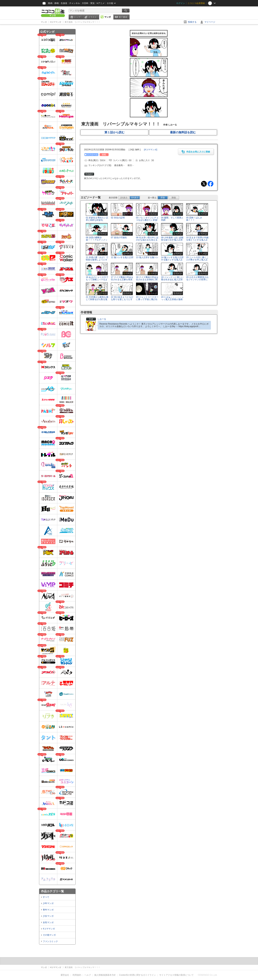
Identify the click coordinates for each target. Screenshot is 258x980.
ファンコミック (50, 941)
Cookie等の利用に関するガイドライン (138, 975)
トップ (77, 17)
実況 (92, 3)
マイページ (210, 22)
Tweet (204, 184)
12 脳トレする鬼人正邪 (122, 257)
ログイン (181, 3)
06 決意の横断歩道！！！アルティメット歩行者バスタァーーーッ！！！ (97, 241)
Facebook (211, 184)
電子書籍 (123, 17)
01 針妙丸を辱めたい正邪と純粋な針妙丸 (97, 219)
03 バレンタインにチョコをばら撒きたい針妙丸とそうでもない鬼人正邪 (147, 221)
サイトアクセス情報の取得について (176, 975)
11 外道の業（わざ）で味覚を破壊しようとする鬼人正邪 (97, 260)
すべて (46, 897)
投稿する (192, 22)
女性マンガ (48, 922)
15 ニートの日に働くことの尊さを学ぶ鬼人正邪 (197, 260)
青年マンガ (48, 910)
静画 (57, 3)
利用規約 (77, 975)
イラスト (92, 17)
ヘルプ (88, 975)
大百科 (85, 3)
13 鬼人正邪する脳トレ (147, 257)
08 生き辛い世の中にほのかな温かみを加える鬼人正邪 (147, 240)
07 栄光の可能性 (119, 238)
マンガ (107, 17)
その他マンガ (49, 935)
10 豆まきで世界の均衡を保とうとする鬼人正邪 (197, 240)
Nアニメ (101, 3)
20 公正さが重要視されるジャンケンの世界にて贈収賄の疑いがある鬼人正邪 (197, 281)
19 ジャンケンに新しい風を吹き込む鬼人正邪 (172, 278)
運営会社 (65, 975)
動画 (50, 3)
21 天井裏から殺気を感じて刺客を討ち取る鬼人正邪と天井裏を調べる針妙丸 (97, 301)
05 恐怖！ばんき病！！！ (194, 219)
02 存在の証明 (118, 218)
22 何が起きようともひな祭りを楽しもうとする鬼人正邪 (122, 299)
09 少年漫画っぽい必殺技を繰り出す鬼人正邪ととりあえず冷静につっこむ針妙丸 (172, 241)
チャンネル (75, 3)
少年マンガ (48, 903)
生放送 (64, 3)
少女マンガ (48, 916)
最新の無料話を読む (183, 132)
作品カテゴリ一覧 (52, 891)
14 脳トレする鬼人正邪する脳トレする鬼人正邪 (172, 260)
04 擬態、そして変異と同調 (172, 219)
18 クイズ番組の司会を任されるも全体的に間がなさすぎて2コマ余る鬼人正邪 (147, 281)
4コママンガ (49, 929)
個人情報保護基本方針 (105, 975)
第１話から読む (114, 132)
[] (151, 150)
